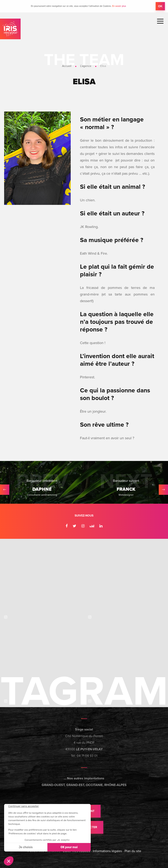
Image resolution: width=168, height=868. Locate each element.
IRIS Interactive (10, 29)
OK (160, 6)
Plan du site (133, 851)
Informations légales (107, 851)
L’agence (86, 66)
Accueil (67, 66)
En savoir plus (119, 6)
